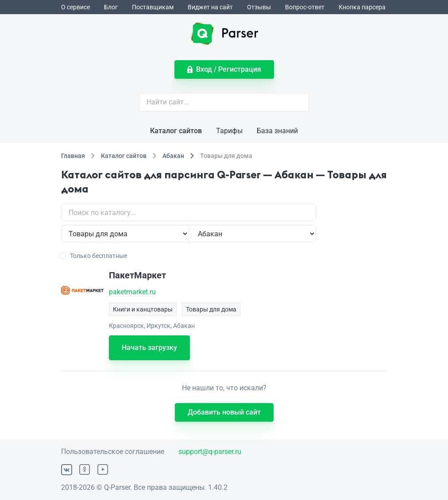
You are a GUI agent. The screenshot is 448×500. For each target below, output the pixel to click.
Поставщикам (153, 7)
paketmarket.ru (132, 292)
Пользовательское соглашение (113, 452)
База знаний (277, 131)
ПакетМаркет (137, 275)
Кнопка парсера (362, 7)
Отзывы (259, 7)
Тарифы (229, 131)
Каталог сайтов (176, 131)
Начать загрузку (149, 348)
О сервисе (75, 7)
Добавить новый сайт (224, 412)
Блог (111, 7)
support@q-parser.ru (210, 452)
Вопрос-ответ (305, 7)
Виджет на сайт (210, 7)
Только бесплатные (94, 256)
